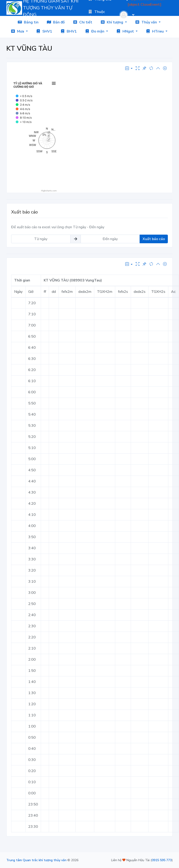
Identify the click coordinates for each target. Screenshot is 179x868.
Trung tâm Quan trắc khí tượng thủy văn (36, 860)
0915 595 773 (162, 860)
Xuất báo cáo (154, 239)
